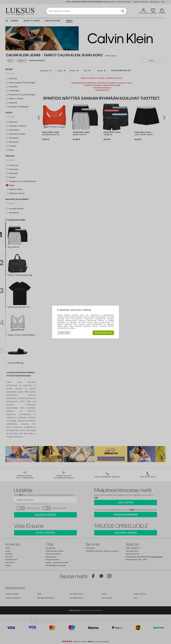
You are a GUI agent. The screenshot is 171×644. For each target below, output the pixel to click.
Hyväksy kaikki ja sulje (103, 333)
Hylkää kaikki (64, 333)
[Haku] (123, 11)
